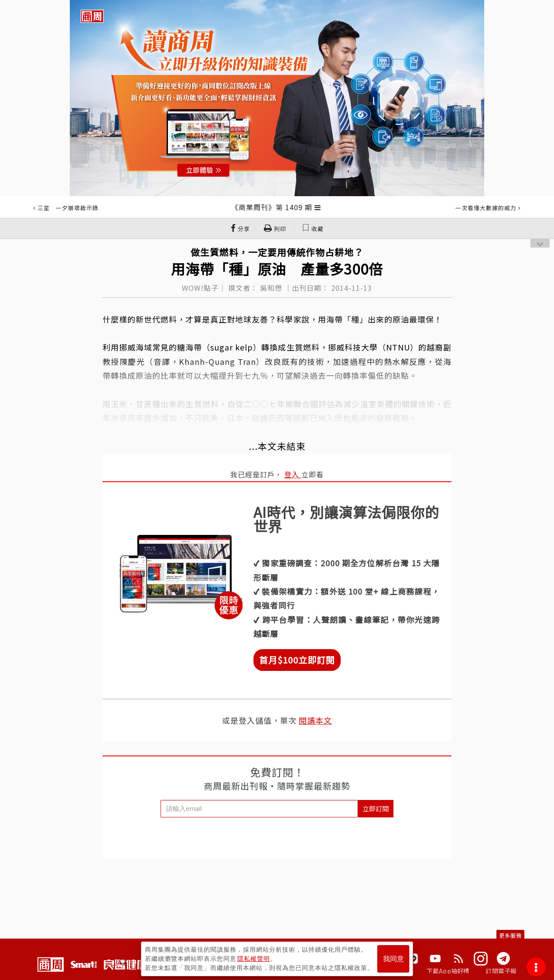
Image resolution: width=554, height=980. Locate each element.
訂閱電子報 (501, 971)
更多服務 (510, 935)
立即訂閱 (376, 808)
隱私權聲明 (254, 959)
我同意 (393, 959)
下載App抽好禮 (448, 971)
